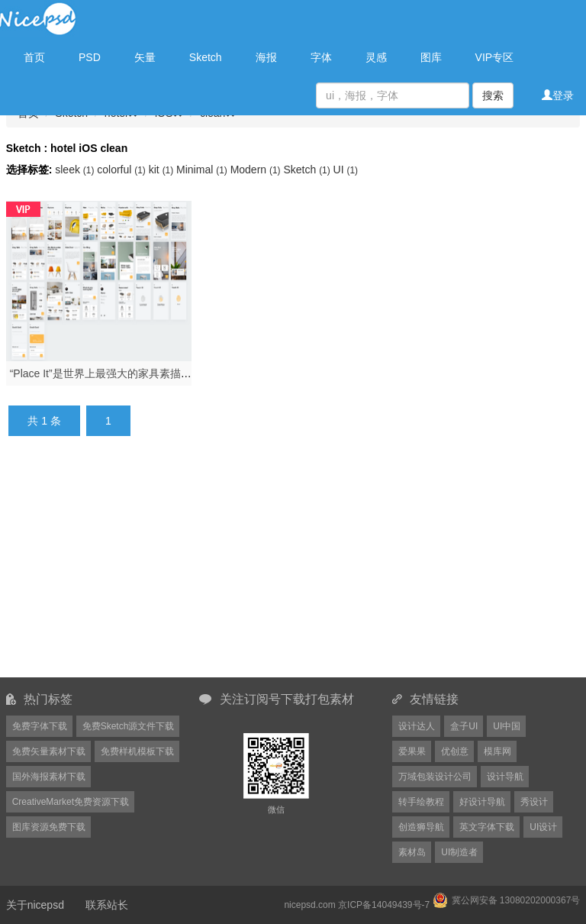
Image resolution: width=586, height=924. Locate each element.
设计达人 (417, 726)
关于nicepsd (35, 905)
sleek (76, 170)
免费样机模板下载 (137, 751)
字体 (321, 57)
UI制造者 (459, 852)
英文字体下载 (487, 827)
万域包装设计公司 (435, 777)
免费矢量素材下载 (49, 751)
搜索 (493, 95)
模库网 (497, 751)
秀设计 (534, 802)
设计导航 (505, 777)
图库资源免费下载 (49, 827)
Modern (257, 170)
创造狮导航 (421, 827)
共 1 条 (44, 421)
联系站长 (107, 905)
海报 (266, 57)
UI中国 (507, 726)
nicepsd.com (309, 905)
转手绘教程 (421, 802)
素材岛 (412, 852)
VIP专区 (495, 57)
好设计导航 (482, 802)
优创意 (455, 751)
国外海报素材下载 (49, 777)
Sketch (206, 57)
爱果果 (412, 751)
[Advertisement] (296, 566)
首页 (34, 57)
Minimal (203, 170)
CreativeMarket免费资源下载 (71, 802)
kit (163, 170)
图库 (431, 57)
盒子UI (464, 726)
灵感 (376, 57)
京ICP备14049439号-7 (384, 905)
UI (346, 170)
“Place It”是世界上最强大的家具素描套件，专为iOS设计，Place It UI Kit (179, 373)
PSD (90, 57)
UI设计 (543, 827)
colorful (122, 170)
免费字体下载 (40, 726)
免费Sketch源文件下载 (129, 726)
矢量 (145, 57)
